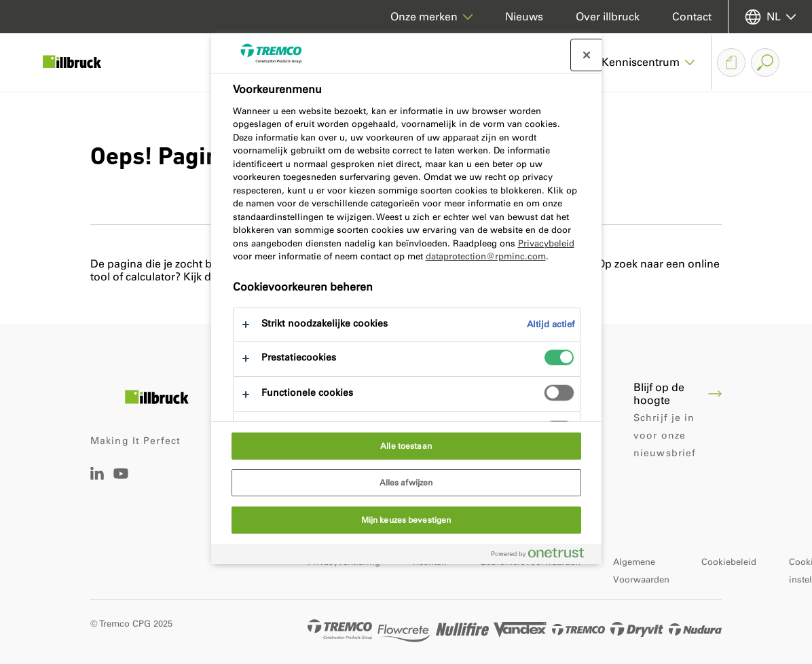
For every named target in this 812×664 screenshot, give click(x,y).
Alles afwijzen (406, 483)
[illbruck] (81, 62)
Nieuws (524, 17)
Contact (692, 17)
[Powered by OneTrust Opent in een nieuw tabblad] (543, 556)
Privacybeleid (546, 243)
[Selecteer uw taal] (770, 17)
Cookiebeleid (729, 562)
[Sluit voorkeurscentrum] (587, 55)
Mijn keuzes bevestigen (406, 520)
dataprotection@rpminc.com (486, 256)
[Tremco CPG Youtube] (121, 483)
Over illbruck (608, 17)
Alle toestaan (406, 446)
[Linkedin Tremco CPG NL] (97, 476)
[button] (648, 62)
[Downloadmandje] (731, 62)
